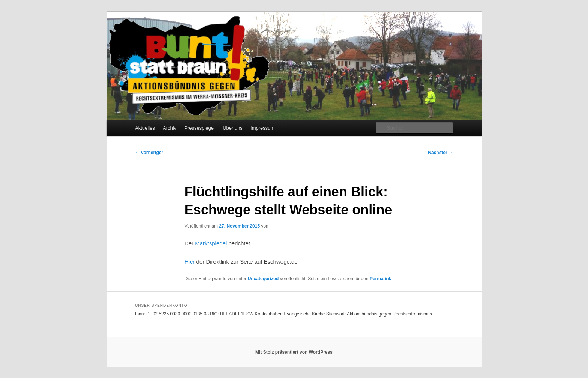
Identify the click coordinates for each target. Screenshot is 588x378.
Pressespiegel (199, 128)
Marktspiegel (211, 243)
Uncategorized (263, 279)
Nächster (440, 153)
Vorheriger (149, 153)
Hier (190, 262)
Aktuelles (145, 128)
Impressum (262, 128)
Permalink (380, 279)
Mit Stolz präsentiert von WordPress (294, 352)
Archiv (169, 128)
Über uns (233, 128)
